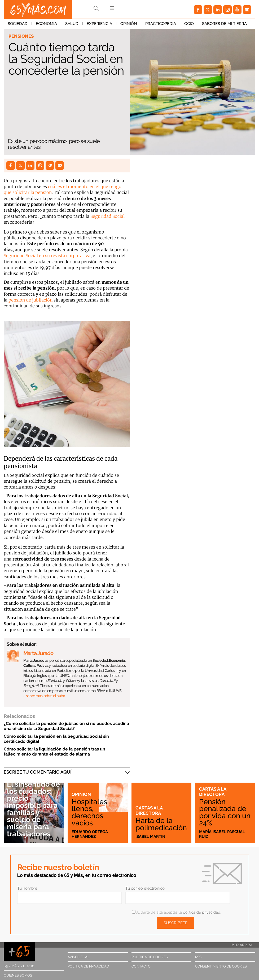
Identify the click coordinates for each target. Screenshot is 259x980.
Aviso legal (79, 957)
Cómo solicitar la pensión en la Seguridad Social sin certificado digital (56, 739)
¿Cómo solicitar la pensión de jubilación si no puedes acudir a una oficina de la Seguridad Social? (66, 726)
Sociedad (18, 24)
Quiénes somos (18, 975)
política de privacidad (202, 912)
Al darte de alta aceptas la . (176, 912)
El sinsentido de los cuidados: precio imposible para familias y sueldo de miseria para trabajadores (33, 809)
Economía (46, 24)
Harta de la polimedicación (161, 824)
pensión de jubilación (30, 300)
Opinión (129, 24)
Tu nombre (27, 888)
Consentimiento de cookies (221, 966)
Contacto (141, 966)
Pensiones (21, 36)
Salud (72, 24)
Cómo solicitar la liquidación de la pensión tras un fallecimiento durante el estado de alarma (54, 752)
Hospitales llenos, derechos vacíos (89, 812)
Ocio (189, 24)
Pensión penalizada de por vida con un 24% (225, 812)
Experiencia (99, 24)
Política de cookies (150, 957)
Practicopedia (161, 24)
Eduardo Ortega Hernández (90, 834)
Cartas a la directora (149, 811)
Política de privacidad (88, 966)
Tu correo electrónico (145, 888)
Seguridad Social (107, 216)
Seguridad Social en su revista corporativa (47, 256)
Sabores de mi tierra (224, 24)
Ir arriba (242, 945)
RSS (198, 957)
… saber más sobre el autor (44, 696)
